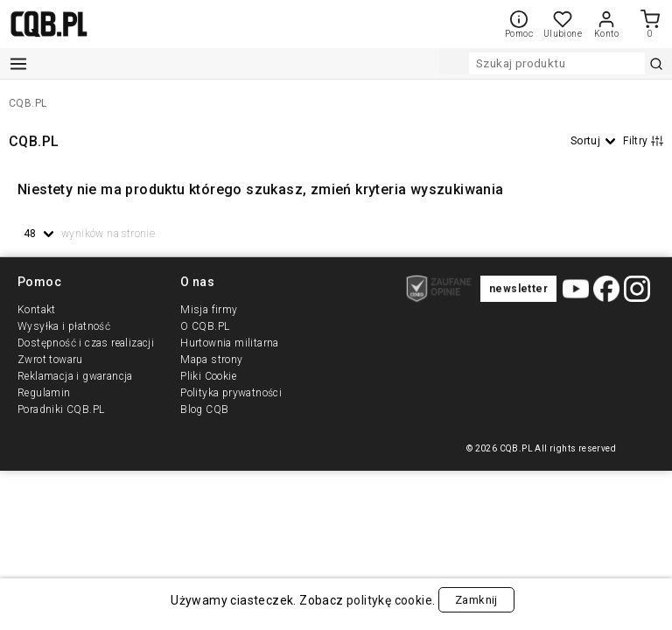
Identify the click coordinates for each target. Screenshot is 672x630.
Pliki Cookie (208, 376)
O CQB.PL (205, 326)
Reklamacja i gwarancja (75, 376)
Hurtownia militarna (230, 343)
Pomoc (519, 24)
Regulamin (44, 393)
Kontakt (37, 310)
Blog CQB (204, 409)
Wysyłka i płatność (64, 326)
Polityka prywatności (231, 393)
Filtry (643, 141)
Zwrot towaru (50, 360)
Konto (606, 24)
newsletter (518, 289)
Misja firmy (209, 310)
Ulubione (563, 30)
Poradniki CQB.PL (61, 409)
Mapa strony (211, 360)
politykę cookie (388, 600)
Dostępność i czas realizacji (86, 343)
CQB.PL (28, 103)
